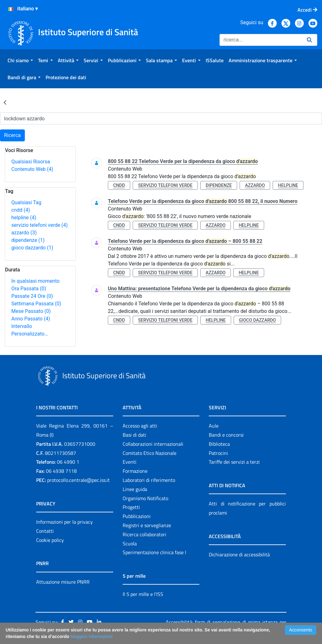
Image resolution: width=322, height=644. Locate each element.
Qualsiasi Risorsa (31, 162)
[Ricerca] (261, 40)
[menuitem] (20, 60)
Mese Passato (31, 311)
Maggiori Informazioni (92, 636)
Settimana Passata (36, 304)
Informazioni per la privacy (64, 522)
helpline (24, 218)
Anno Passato (31, 319)
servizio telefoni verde (39, 225)
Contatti (45, 531)
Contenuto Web (32, 169)
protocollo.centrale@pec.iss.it (78, 480)
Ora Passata (29, 289)
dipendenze (28, 240)
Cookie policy (50, 540)
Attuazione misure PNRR (63, 582)
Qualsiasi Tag (26, 202)
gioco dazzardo (32, 248)
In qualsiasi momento (35, 281)
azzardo (24, 233)
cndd (21, 210)
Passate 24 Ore (32, 296)
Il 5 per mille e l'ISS (143, 594)
